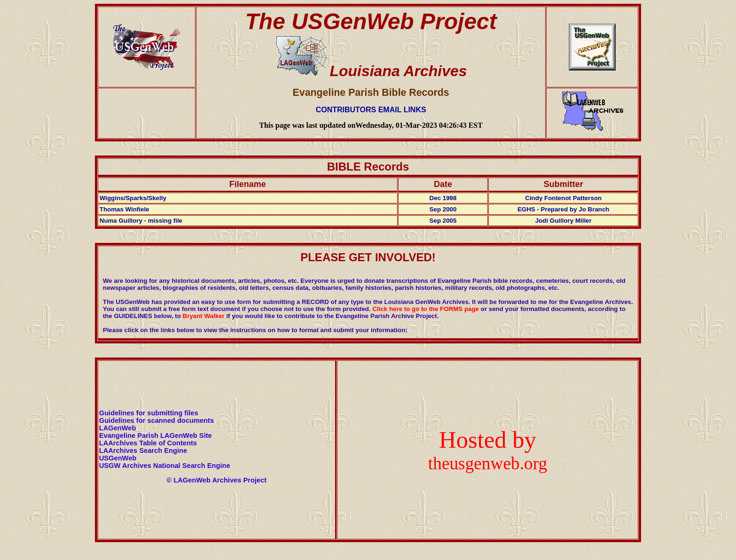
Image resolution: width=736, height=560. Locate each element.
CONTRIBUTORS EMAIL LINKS (371, 110)
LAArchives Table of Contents (148, 443)
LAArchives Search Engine (143, 451)
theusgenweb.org (488, 463)
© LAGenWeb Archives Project (216, 480)
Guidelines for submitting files (149, 413)
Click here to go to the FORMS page (426, 309)
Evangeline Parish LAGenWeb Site (156, 436)
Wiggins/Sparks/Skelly (133, 198)
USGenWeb (118, 458)
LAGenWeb (118, 428)
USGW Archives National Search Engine (165, 466)
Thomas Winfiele (125, 209)
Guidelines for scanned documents (157, 420)
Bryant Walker (204, 316)
